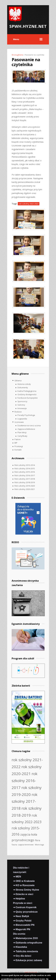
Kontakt (18, 450)
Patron (18, 439)
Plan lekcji (22, 432)
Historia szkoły (24, 384)
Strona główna (17, 55)
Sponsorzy (22, 401)
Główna (18, 381)
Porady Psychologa (26, 415)
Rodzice (18, 412)
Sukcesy (21, 405)
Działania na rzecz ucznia (29, 425)
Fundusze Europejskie (28, 398)
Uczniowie (19, 422)
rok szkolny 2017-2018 (25, 801)
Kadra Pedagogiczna (27, 391)
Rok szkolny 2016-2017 (25, 475)
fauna (14, 845)
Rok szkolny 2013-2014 (25, 465)
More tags (39, 845)
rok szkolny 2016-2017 (25, 781)
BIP (16, 443)
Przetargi (19, 446)
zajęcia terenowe (26, 845)
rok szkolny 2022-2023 (29, 204)
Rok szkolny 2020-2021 (25, 489)
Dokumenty (23, 387)
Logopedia (22, 419)
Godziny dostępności (27, 394)
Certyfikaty (22, 436)
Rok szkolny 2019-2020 (25, 486)
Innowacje (22, 408)
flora (38, 840)
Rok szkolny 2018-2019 (25, 482)
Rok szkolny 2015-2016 (25, 472)
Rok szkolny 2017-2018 (25, 479)
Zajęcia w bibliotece (26, 429)
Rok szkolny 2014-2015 (25, 468)
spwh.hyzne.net (31, 972)
